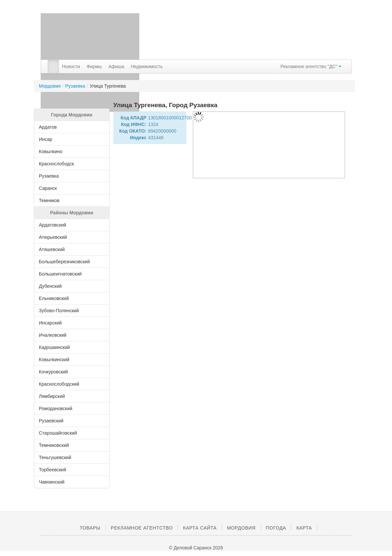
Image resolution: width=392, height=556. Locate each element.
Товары (90, 528)
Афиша (116, 66)
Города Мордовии (72, 115)
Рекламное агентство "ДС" (311, 66)
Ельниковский (73, 298)
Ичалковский (73, 335)
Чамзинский (73, 482)
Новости (71, 66)
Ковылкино (73, 151)
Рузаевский (73, 421)
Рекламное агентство (142, 528)
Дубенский (73, 286)
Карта (304, 528)
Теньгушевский (73, 457)
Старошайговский (73, 433)
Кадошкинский (73, 347)
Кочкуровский (73, 372)
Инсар (73, 139)
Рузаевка (75, 86)
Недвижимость (147, 66)
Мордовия (50, 86)
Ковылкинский (73, 360)
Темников (73, 200)
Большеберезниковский (73, 262)
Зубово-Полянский (73, 311)
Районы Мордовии (71, 213)
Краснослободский (73, 384)
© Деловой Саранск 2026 (196, 548)
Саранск (73, 188)
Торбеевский (73, 470)
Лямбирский (73, 396)
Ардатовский (73, 225)
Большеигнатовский (73, 274)
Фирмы (94, 66)
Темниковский (73, 445)
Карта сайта (200, 528)
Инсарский (73, 323)
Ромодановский (73, 408)
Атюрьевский (73, 237)
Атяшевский (73, 249)
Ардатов (73, 127)
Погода (276, 528)
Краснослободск (73, 164)
